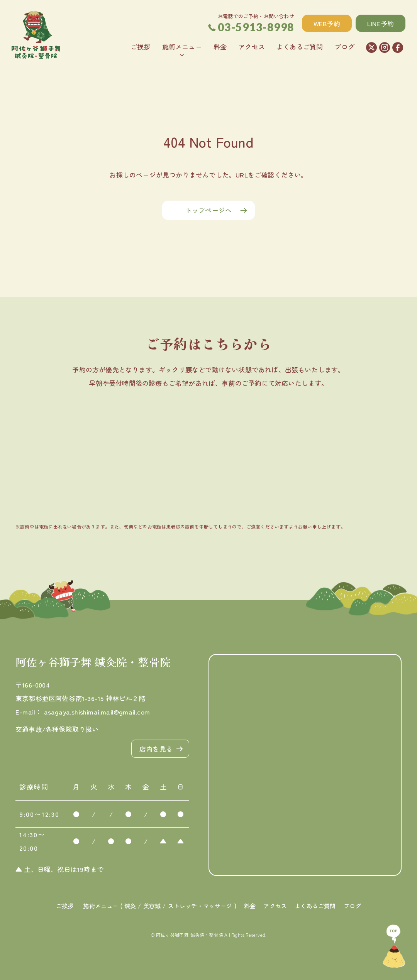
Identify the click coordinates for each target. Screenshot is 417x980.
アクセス (252, 46)
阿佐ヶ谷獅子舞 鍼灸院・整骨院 (93, 662)
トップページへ (208, 210)
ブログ (344, 46)
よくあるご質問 (300, 46)
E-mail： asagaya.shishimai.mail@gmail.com (83, 712)
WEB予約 (327, 23)
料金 (220, 46)
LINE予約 (381, 23)
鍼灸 (130, 906)
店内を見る (156, 749)
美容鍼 (152, 906)
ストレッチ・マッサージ (200, 906)
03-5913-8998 (251, 27)
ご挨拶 (141, 46)
